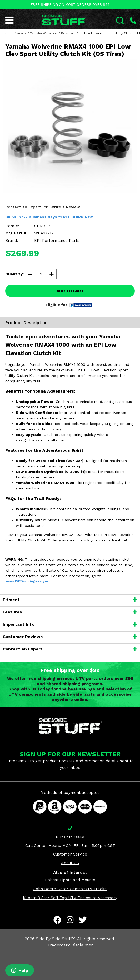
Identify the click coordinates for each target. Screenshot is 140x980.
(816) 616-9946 (70, 837)
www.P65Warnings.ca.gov (27, 581)
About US (70, 863)
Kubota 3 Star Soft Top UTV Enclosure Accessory (70, 898)
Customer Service (70, 854)
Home (7, 33)
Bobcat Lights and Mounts (70, 880)
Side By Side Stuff (55, 939)
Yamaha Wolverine (44, 33)
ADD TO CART (70, 291)
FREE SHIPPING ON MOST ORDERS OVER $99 (70, 5)
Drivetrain (68, 33)
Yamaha (21, 33)
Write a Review (65, 207)
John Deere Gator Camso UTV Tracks (70, 889)
